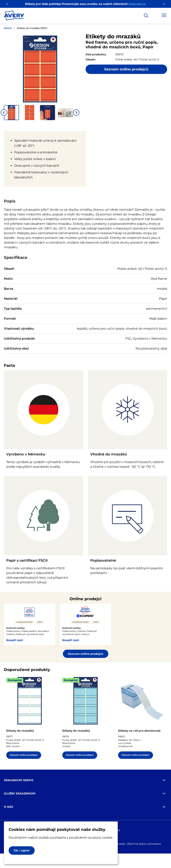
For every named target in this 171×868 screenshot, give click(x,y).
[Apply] (146, 16)
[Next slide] (76, 112)
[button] (11, 113)
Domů (8, 28)
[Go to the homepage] (14, 16)
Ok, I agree (22, 850)
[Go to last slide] (4, 112)
